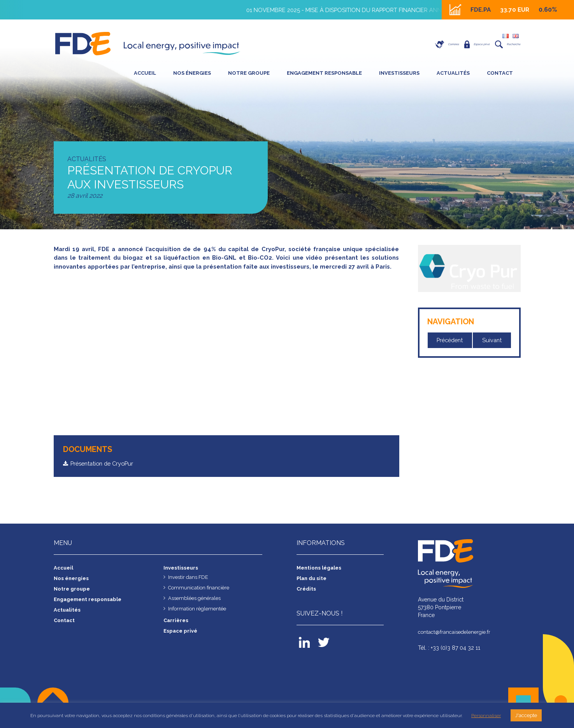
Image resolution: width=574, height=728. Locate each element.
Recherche (501, 44)
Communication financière (201, 598)
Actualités (453, 73)
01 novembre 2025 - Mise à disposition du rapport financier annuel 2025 (364, 10)
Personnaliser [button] (486, 716)
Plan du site (313, 588)
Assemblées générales (197, 608)
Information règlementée (199, 619)
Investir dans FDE (190, 587)
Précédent (450, 340)
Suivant (492, 340)
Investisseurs (399, 73)
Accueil (145, 73)
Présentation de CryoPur (105, 473)
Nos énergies (192, 73)
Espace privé (455, 44)
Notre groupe (249, 73)
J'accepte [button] (526, 715)
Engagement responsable (324, 73)
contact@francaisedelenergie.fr (457, 642)
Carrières (411, 44)
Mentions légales (321, 578)
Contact (500, 73)
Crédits (307, 599)
